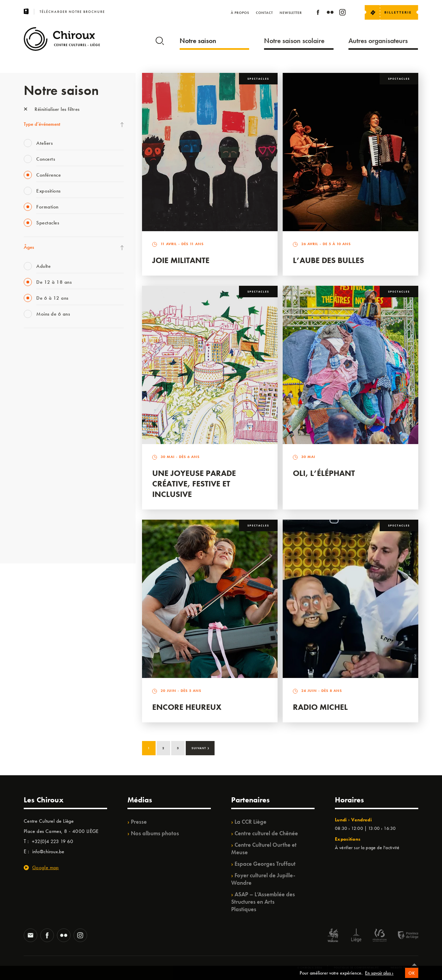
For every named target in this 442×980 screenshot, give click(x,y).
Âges (29, 247)
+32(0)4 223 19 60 (53, 841)
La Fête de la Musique (46, 359)
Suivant (200, 747)
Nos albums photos (155, 833)
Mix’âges (33, 387)
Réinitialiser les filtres (52, 109)
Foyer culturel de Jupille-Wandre (263, 879)
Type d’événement (42, 124)
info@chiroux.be (48, 852)
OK (411, 977)
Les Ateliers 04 (39, 442)
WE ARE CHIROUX (44, 526)
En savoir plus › (379, 977)
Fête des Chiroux (41, 345)
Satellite (32, 415)
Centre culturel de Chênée (266, 833)
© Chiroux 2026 (310, 967)
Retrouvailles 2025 (43, 540)
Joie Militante (181, 260)
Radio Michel (320, 707)
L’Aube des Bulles (328, 260)
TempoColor (36, 498)
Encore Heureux (187, 707)
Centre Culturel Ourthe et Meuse (264, 848)
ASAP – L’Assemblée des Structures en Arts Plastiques (263, 902)
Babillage (33, 401)
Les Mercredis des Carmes (50, 373)
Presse (139, 822)
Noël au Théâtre (40, 512)
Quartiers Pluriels (41, 470)
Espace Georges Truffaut (265, 864)
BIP (27, 428)
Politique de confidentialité (356, 967)
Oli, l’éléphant (324, 473)
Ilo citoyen (34, 484)
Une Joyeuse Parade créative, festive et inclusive (194, 484)
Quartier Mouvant (42, 456)
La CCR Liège (250, 822)
